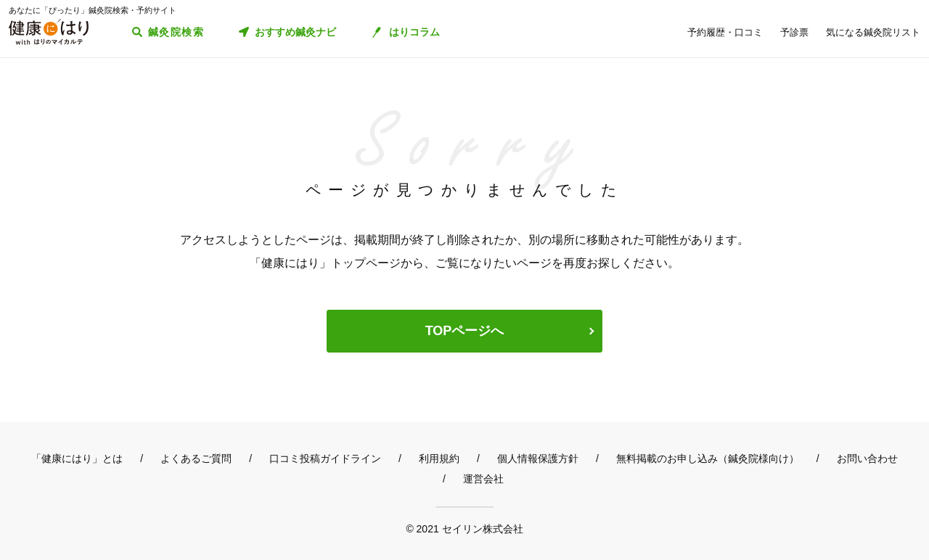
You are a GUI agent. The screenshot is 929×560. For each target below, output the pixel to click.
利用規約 (439, 458)
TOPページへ (465, 331)
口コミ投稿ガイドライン (325, 458)
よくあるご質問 (196, 458)
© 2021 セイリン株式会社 (464, 528)
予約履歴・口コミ (725, 32)
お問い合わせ (867, 458)
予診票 (794, 32)
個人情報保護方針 (538, 458)
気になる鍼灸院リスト (873, 32)
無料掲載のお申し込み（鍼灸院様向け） (708, 458)
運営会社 (483, 479)
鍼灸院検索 (176, 32)
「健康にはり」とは (77, 458)
